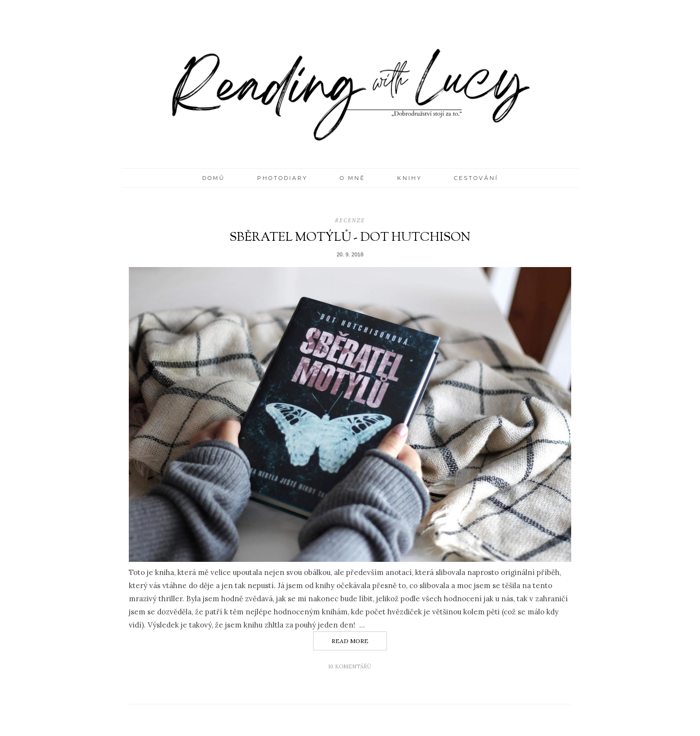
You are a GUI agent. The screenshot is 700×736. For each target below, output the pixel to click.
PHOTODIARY (282, 178)
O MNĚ (352, 178)
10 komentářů (350, 666)
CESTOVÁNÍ (476, 178)
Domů (214, 178)
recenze (350, 220)
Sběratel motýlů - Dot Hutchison (350, 238)
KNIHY (410, 178)
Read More (350, 641)
